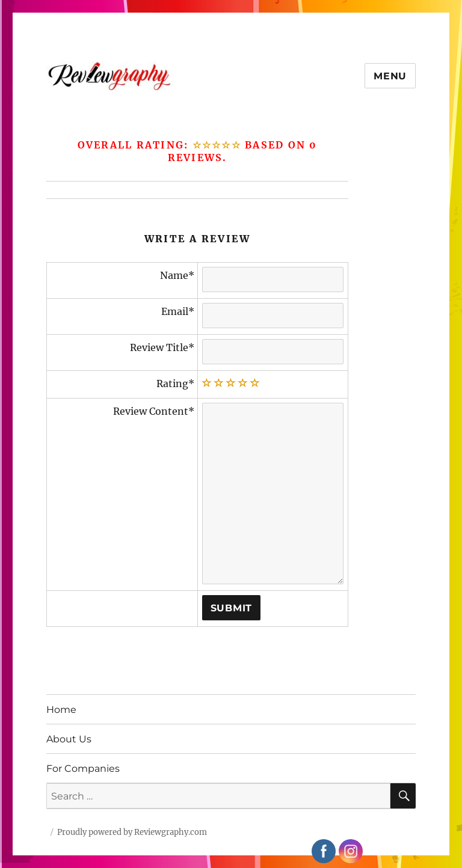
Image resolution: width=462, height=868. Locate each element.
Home (61, 710)
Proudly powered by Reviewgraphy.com (132, 832)
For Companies (83, 769)
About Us (69, 739)
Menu (390, 76)
